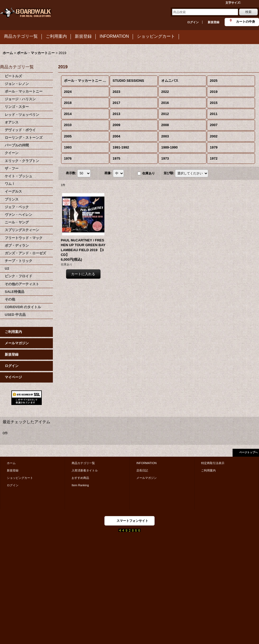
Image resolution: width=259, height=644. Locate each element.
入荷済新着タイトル (85, 470)
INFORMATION (147, 463)
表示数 (71, 173)
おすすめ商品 (80, 478)
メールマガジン (17, 343)
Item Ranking (80, 485)
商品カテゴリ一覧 (83, 463)
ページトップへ (248, 452)
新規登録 (214, 22)
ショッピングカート (20, 478)
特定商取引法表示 (213, 463)
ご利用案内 (13, 332)
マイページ (13, 377)
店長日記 (142, 470)
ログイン (193, 22)
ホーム (11, 463)
